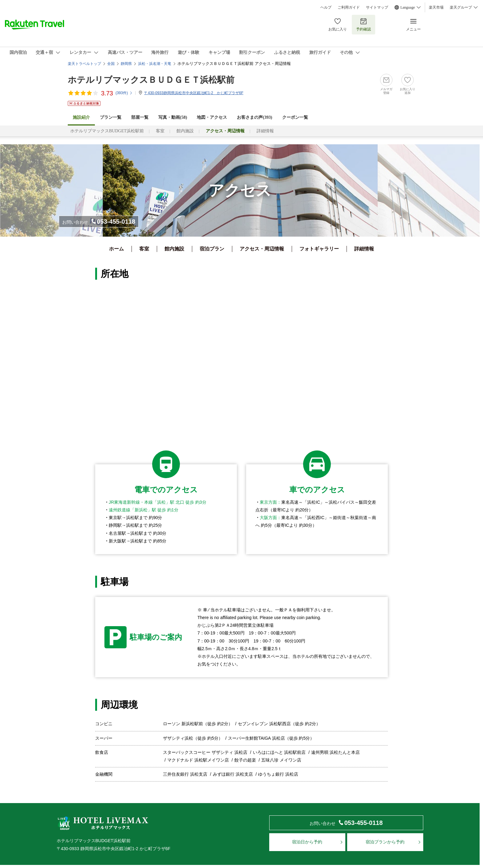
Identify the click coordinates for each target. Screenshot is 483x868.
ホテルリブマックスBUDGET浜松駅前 (107, 131)
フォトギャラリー (319, 249)
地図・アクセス (212, 117)
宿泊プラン (212, 249)
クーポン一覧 (295, 117)
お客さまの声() (254, 117)
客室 (160, 131)
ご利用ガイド (349, 7)
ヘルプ (326, 7)
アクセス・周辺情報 (262, 249)
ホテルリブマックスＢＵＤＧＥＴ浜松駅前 (151, 80)
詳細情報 (265, 131)
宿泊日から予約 (307, 842)
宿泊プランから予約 (385, 842)
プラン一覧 (111, 117)
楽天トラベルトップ (84, 64)
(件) (124, 93)
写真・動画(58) (173, 117)
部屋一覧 (140, 117)
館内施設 (185, 131)
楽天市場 (436, 7)
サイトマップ (377, 7)
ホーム (116, 249)
